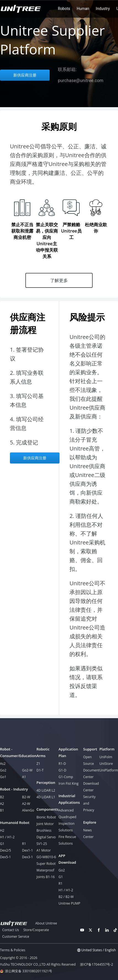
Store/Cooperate (36, 930)
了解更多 (59, 280)
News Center (88, 833)
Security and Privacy (89, 803)
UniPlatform (109, 770)
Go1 (3, 777)
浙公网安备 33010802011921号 (29, 971)
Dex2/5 (6, 850)
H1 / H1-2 (7, 837)
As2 (3, 764)
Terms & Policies (13, 950)
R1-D (62, 764)
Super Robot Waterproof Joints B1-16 (46, 870)
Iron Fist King (69, 783)
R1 (24, 844)
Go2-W (27, 770)
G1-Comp (66, 777)
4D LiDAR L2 (46, 790)
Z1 (38, 764)
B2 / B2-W (66, 897)
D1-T (40, 770)
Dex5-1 (5, 857)
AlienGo (28, 810)
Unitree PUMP (69, 903)
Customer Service (16, 936)
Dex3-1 (27, 857)
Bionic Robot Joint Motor (46, 820)
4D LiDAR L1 (46, 797)
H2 (2, 830)
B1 (2, 810)
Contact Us (11, 930)
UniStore (106, 764)
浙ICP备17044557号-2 (96, 965)
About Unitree (46, 923)
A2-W (26, 804)
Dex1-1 (27, 850)
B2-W (26, 797)
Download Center (91, 787)
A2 (2, 804)
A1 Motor (44, 850)
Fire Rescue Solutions (67, 840)
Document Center (91, 774)
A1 (24, 777)
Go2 (3, 770)
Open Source (89, 760)
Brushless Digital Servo (46, 834)
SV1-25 (42, 844)
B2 (2, 797)
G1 (2, 844)
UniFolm (106, 757)
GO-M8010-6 (46, 857)
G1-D (62, 770)
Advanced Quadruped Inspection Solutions (67, 820)
